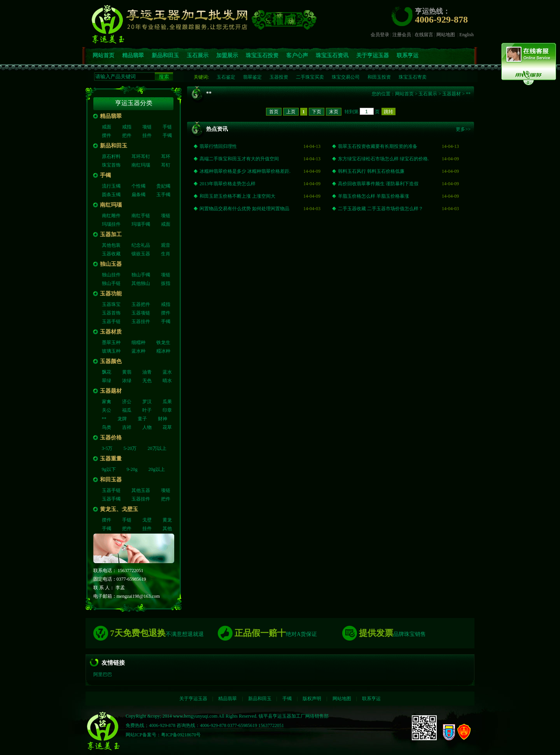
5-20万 (130, 448)
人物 (147, 427)
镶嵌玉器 (141, 254)
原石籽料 (111, 156)
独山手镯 (141, 275)
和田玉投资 (379, 77)
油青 (147, 372)
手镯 (167, 135)
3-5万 (107, 448)
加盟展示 (227, 55)
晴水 (167, 381)
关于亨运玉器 (373, 55)
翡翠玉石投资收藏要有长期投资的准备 (378, 146)
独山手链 (111, 283)
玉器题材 (111, 391)
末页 (334, 112)
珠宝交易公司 (346, 77)
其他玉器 (141, 490)
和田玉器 (111, 480)
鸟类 (107, 427)
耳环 (166, 156)
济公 (127, 402)
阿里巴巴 (103, 674)
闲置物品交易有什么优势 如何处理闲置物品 (244, 209)
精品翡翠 (133, 55)
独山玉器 (111, 264)
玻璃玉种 (111, 351)
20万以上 (157, 448)
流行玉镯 (111, 186)
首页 (274, 112)
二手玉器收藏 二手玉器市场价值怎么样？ (381, 209)
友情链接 (113, 663)
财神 (163, 419)
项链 (147, 127)
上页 (291, 112)
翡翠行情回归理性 (218, 146)
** (104, 419)
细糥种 (138, 342)
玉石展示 (198, 55)
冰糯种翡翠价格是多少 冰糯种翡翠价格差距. (245, 171)
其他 (167, 528)
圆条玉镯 (111, 195)
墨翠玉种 (111, 342)
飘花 (107, 372)
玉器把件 (141, 304)
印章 (167, 410)
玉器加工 (111, 234)
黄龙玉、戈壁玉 (119, 509)
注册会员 (402, 35)
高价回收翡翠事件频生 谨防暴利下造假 (378, 184)
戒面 (107, 127)
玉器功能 (111, 294)
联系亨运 (408, 55)
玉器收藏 (111, 254)
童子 (142, 419)
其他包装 (111, 245)
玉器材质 (111, 332)
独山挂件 (111, 275)
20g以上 (157, 469)
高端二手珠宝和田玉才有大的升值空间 (239, 159)
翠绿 (107, 381)
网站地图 (446, 35)
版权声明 (312, 699)
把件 (127, 135)
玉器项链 (141, 313)
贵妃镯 (163, 186)
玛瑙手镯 (141, 224)
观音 (166, 245)
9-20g (132, 469)
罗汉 (147, 402)
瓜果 (167, 402)
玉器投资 (279, 77)
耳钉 (166, 165)
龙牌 (122, 419)
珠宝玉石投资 (262, 55)
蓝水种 (138, 351)
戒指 (127, 127)
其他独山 (141, 283)
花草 (167, 427)
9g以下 (109, 469)
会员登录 (380, 35)
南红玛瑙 (141, 165)
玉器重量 (111, 459)
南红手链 (141, 216)
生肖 (166, 254)
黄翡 (127, 372)
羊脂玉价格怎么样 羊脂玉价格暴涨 (374, 196)
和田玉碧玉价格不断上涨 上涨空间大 (237, 196)
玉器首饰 (111, 313)
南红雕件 (111, 216)
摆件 (107, 135)
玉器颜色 (111, 361)
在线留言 (424, 35)
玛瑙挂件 (111, 224)
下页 (317, 112)
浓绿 (127, 381)
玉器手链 (111, 321)
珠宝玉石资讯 (332, 55)
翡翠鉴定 (252, 77)
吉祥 (127, 427)
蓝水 (167, 372)
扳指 (166, 283)
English (466, 35)
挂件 (147, 135)
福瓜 (127, 410)
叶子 (147, 410)
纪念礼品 (141, 245)
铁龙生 (163, 342)
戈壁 (147, 520)
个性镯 (138, 186)
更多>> (463, 129)
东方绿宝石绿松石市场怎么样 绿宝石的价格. (383, 159)
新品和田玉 (165, 55)
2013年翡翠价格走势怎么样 (227, 184)
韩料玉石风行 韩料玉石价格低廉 (371, 171)
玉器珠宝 (111, 304)
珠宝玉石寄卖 (413, 77)
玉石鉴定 (226, 77)
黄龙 (167, 520)
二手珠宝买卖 (310, 77)
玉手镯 (163, 195)
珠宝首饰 (111, 165)
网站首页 (103, 55)
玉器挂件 (141, 321)
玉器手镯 (111, 499)
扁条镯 (138, 195)
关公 (107, 410)
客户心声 (297, 55)
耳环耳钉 (141, 156)
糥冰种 (163, 351)
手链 (167, 127)
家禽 (107, 402)
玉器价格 (111, 438)
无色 (147, 381)
